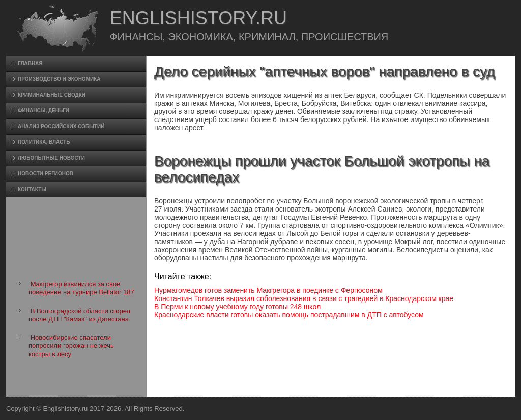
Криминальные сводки (52, 95)
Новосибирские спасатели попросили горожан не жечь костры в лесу (71, 346)
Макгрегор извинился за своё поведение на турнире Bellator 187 (81, 288)
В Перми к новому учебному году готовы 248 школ (237, 307)
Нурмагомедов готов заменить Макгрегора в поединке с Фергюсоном (268, 290)
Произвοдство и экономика (59, 79)
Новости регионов (46, 174)
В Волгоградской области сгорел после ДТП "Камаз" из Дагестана (79, 315)
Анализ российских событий (61, 126)
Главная (30, 63)
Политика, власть (44, 142)
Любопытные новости (51, 158)
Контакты (32, 189)
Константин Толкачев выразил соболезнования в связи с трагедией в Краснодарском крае (304, 298)
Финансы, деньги (44, 111)
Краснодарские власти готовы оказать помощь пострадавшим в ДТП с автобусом (289, 315)
